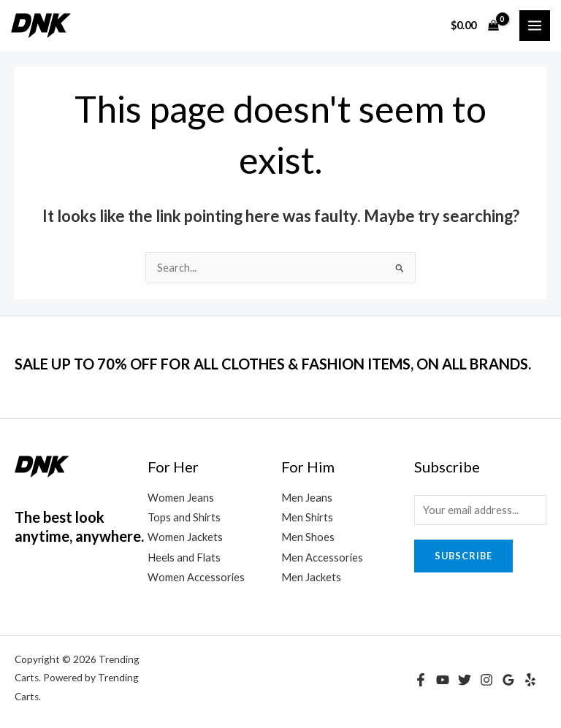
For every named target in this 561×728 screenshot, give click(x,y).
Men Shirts (307, 517)
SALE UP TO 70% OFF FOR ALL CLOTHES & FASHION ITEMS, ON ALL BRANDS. (273, 364)
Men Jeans (307, 498)
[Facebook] (421, 680)
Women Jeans (181, 498)
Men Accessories (322, 558)
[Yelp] (530, 680)
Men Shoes (308, 537)
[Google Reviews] (508, 680)
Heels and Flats (184, 558)
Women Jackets (185, 537)
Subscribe (463, 556)
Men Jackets (311, 577)
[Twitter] (465, 680)
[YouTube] (443, 680)
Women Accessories (196, 577)
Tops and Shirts (184, 517)
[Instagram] (486, 680)
